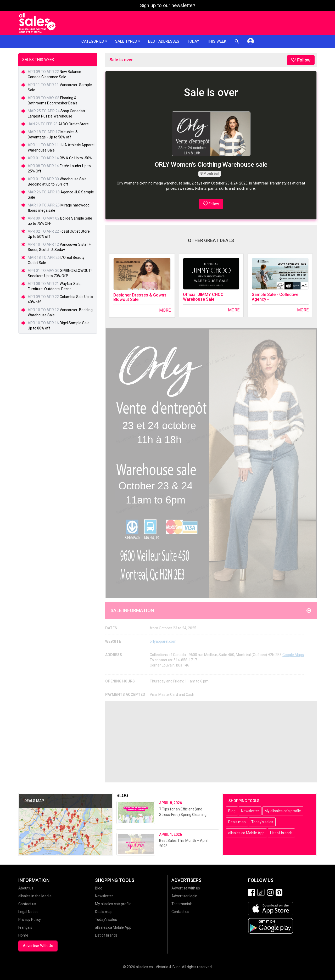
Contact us (27, 904)
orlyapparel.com (163, 641)
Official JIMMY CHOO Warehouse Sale (203, 297)
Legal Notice (28, 912)
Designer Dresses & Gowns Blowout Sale (140, 297)
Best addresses (164, 41)
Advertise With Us (38, 946)
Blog (232, 811)
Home (23, 935)
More (165, 310)
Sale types (128, 41)
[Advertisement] (211, 742)
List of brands (281, 833)
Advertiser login (184, 896)
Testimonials (182, 904)
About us (26, 888)
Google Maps (293, 655)
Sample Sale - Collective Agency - (275, 297)
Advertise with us (186, 888)
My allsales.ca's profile (283, 811)
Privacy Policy (30, 920)
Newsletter (250, 811)
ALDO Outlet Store (74, 124)
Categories (94, 41)
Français (25, 927)
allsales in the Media (35, 896)
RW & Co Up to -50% (76, 158)
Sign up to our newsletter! (168, 5)
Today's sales (262, 822)
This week (217, 41)
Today (193, 41)
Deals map (237, 822)
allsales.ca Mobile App (246, 833)
